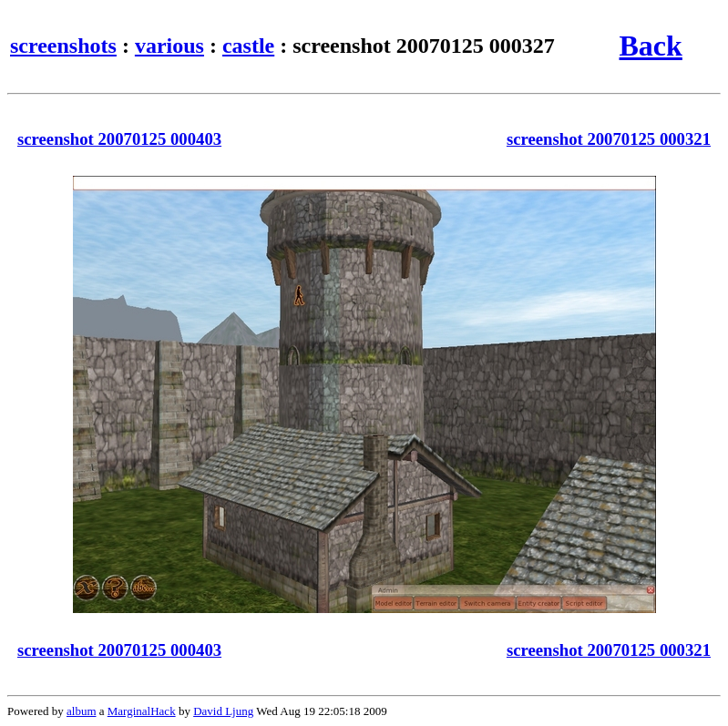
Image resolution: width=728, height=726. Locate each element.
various (169, 46)
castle (248, 46)
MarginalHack (142, 711)
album (82, 711)
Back (651, 46)
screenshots (63, 46)
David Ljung (223, 711)
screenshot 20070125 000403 (119, 139)
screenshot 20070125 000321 (609, 139)
